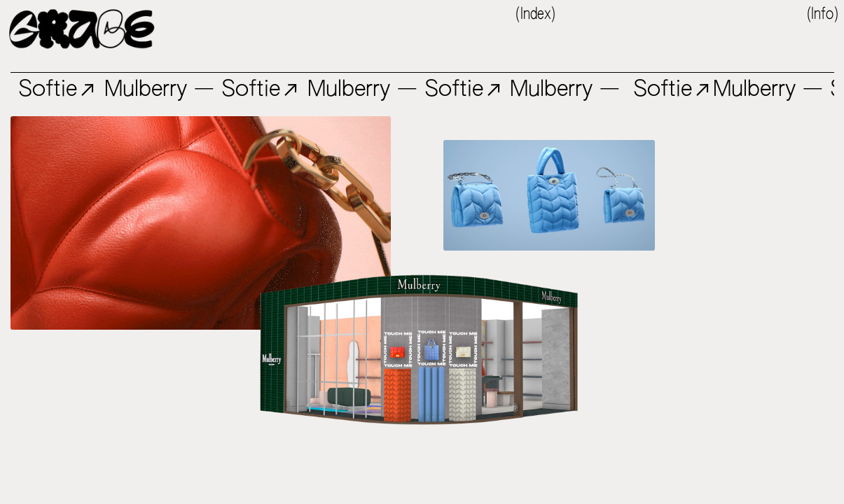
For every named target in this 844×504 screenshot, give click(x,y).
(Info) (823, 14)
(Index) (535, 14)
